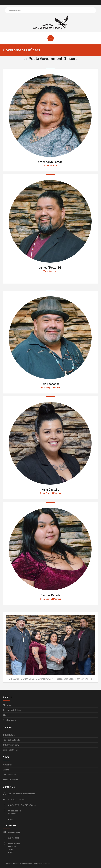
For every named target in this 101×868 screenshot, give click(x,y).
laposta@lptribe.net (16, 799)
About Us (7, 705)
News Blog (8, 765)
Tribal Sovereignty (11, 745)
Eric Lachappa (50, 384)
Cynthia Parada (50, 595)
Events (6, 770)
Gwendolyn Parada (50, 162)
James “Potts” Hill (50, 268)
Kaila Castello (50, 490)
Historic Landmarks (12, 740)
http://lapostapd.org (16, 832)
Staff (5, 715)
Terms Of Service (11, 780)
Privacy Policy (9, 775)
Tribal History (9, 735)
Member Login (9, 720)
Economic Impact (11, 750)
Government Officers (12, 710)
